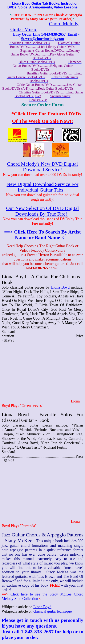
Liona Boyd (60, 287)
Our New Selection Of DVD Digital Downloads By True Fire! (42, 211)
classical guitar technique (53, 611)
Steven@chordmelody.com (42, 39)
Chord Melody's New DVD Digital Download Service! (42, 167)
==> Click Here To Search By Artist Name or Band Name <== (42, 235)
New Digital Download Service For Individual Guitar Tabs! (42, 187)
